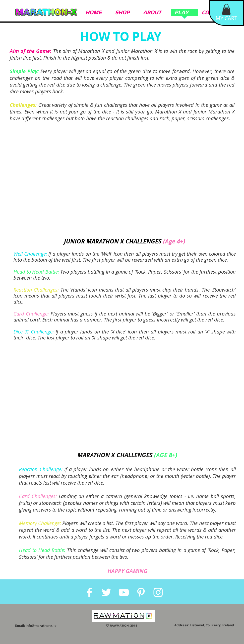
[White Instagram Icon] (158, 592)
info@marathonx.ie (41, 626)
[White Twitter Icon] (107, 592)
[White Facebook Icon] (89, 592)
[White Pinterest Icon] (141, 592)
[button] (226, 9)
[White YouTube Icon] (124, 592)
